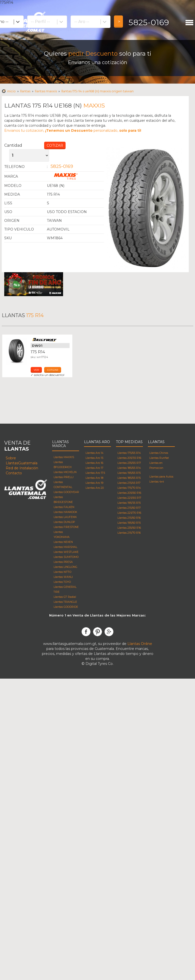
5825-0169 (149, 22)
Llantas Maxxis (75, 176)
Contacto (14, 473)
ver (36, 370)
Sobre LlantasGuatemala (22, 461)
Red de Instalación (22, 468)
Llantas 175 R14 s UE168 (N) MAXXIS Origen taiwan (97, 91)
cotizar (53, 370)
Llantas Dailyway (50, 340)
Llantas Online (140, 644)
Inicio (11, 91)
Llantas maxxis (46, 91)
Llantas (25, 91)
